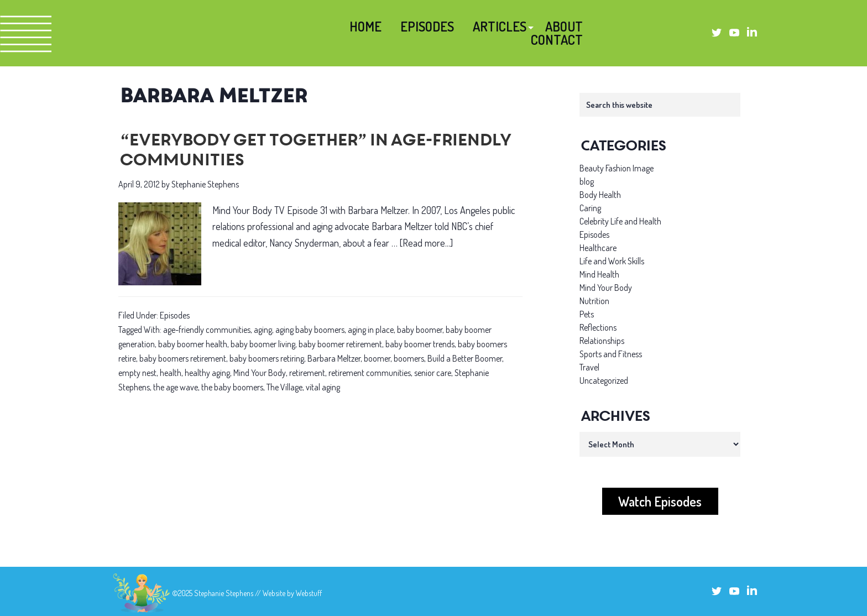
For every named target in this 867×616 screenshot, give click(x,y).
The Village (284, 387)
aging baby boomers (310, 330)
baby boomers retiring (267, 358)
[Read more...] (426, 243)
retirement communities (370, 373)
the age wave (176, 387)
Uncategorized (604, 380)
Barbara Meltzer (334, 358)
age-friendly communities (207, 330)
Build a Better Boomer (465, 358)
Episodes (175, 315)
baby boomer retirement (340, 344)
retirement (307, 373)
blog (587, 181)
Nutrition (594, 301)
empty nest (137, 373)
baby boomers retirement (183, 358)
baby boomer (420, 330)
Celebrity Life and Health (620, 221)
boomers (409, 358)
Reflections (598, 327)
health (171, 373)
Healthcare (598, 248)
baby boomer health (193, 344)
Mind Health (599, 274)
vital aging (323, 387)
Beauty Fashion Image (617, 168)
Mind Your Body (260, 373)
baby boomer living (263, 344)
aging (263, 330)
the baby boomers (232, 387)
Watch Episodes (660, 501)
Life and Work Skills (612, 261)
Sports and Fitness (611, 354)
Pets (587, 314)
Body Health (600, 195)
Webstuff (309, 593)
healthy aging (207, 373)
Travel (589, 367)
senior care (433, 373)
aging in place (371, 330)
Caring (590, 208)
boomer (377, 358)
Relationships (602, 341)
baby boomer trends (420, 344)
